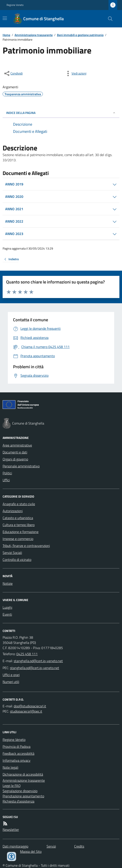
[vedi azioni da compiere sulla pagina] (75, 73)
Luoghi (7, 607)
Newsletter (11, 830)
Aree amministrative (17, 445)
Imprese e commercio (18, 539)
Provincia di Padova (17, 746)
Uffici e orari (11, 675)
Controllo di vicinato (17, 560)
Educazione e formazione (21, 532)
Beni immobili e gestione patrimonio (80, 35)
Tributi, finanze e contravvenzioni (26, 546)
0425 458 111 (27, 654)
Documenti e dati (15, 452)
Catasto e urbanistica (18, 518)
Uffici (6, 480)
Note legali (10, 767)
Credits (79, 846)
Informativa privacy (17, 760)
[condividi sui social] (13, 73)
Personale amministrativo (21, 466)
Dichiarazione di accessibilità (23, 774)
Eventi (7, 614)
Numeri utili (11, 682)
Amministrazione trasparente (34, 35)
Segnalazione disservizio (20, 791)
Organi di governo (15, 459)
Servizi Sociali (12, 553)
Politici (7, 473)
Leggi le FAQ (12, 786)
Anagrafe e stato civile (19, 504)
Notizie (8, 583)
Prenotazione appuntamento (23, 796)
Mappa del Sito (31, 851)
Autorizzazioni (13, 511)
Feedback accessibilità (18, 753)
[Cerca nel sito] (109, 19)
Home (6, 35)
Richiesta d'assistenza (18, 801)
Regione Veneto (15, 5)
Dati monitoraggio (15, 846)
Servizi (51, 846)
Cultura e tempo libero (19, 525)
